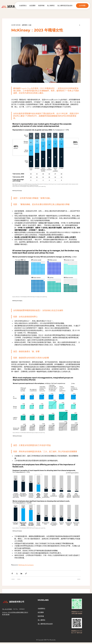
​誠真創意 (13, 6)
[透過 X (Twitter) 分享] (17, 573)
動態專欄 (41, 616)
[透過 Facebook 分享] (12, 573)
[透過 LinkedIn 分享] (21, 573)
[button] (82, 6)
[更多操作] (80, 25)
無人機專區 (41, 620)
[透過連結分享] (26, 573)
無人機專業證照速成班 (45, 624)
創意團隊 (41, 612)
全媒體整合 (41, 609)
